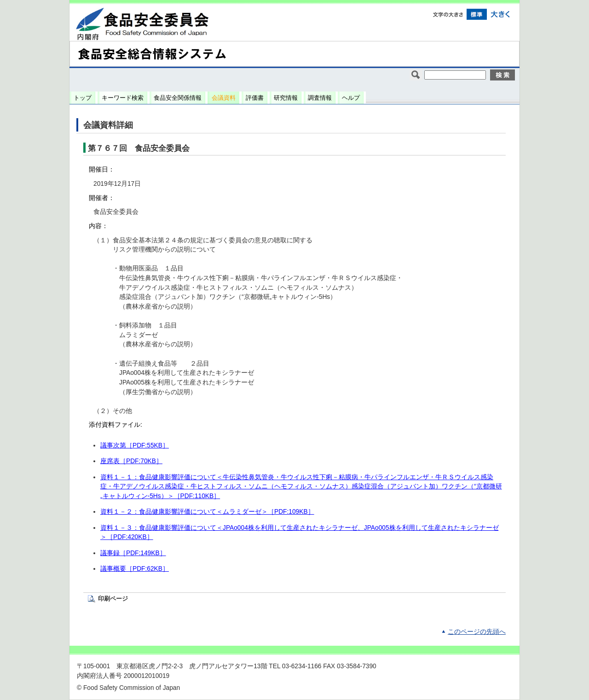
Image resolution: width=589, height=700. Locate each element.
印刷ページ (113, 599)
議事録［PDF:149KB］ (133, 553)
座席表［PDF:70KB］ (131, 461)
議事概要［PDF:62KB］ (135, 569)
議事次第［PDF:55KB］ (135, 445)
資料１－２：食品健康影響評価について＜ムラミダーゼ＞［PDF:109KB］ (207, 512)
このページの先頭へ (477, 632)
